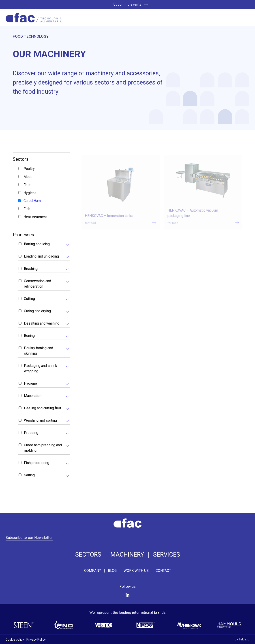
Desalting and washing (42, 323)
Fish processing (37, 463)
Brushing (31, 269)
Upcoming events (127, 4)
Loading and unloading (41, 256)
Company (93, 571)
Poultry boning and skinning (39, 351)
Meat (28, 177)
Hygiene (30, 193)
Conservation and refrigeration (37, 284)
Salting (29, 475)
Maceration (33, 396)
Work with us (136, 571)
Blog (112, 571)
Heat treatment (35, 217)
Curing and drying (37, 311)
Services (167, 555)
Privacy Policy (36, 640)
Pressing (31, 433)
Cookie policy (15, 640)
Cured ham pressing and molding (43, 448)
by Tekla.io (242, 639)
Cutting (29, 299)
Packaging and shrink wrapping (41, 368)
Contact (163, 571)
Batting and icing (37, 244)
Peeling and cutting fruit (43, 408)
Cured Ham (32, 201)
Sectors (88, 555)
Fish (27, 209)
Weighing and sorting (40, 420)
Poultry (29, 169)
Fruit (27, 185)
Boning (29, 336)
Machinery (127, 555)
